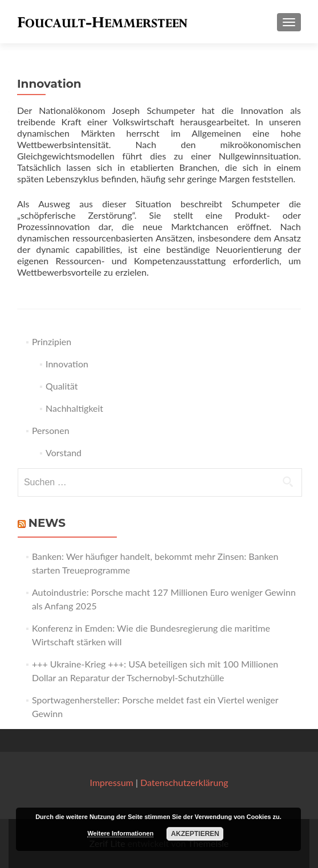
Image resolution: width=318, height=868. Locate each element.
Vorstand (64, 453)
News (47, 523)
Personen (51, 430)
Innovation (67, 364)
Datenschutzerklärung (184, 782)
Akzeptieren (195, 834)
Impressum (112, 782)
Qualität (62, 386)
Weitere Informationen (120, 833)
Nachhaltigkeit (74, 408)
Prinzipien (52, 341)
